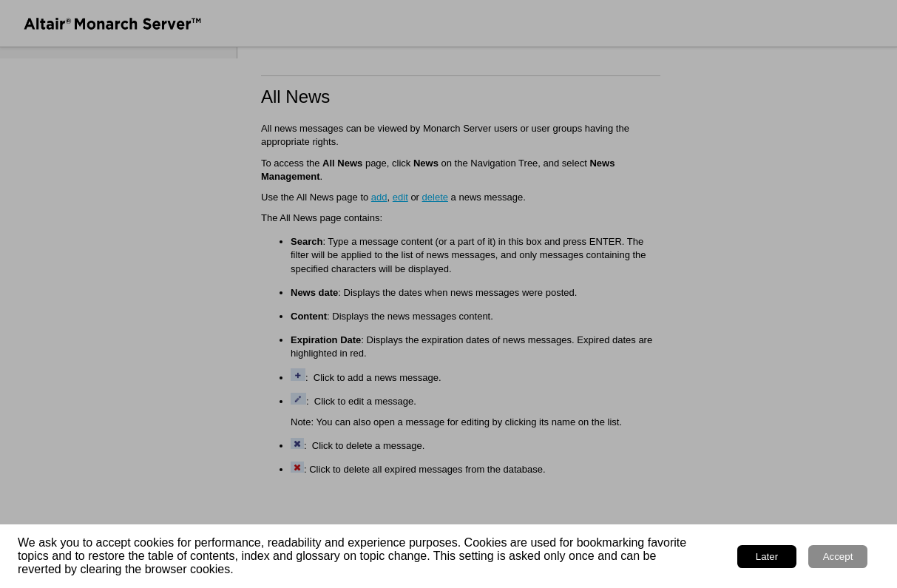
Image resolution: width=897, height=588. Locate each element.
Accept (838, 557)
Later (767, 557)
